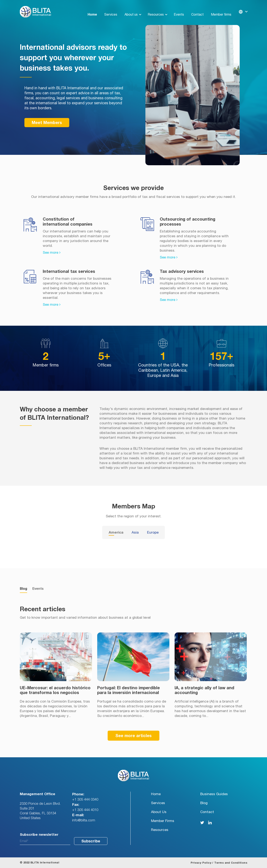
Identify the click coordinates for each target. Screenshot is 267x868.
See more (52, 253)
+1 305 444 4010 (85, 810)
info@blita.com (84, 820)
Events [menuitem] (179, 10)
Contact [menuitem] (197, 10)
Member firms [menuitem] (221, 10)
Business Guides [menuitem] (214, 794)
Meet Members (47, 123)
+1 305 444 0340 (85, 799)
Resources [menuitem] (156, 10)
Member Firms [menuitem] (163, 821)
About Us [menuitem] (159, 812)
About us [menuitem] (131, 10)
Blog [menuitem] (204, 803)
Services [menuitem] (111, 10)
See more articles (133, 736)
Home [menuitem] (92, 10)
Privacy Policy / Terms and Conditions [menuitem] (219, 863)
